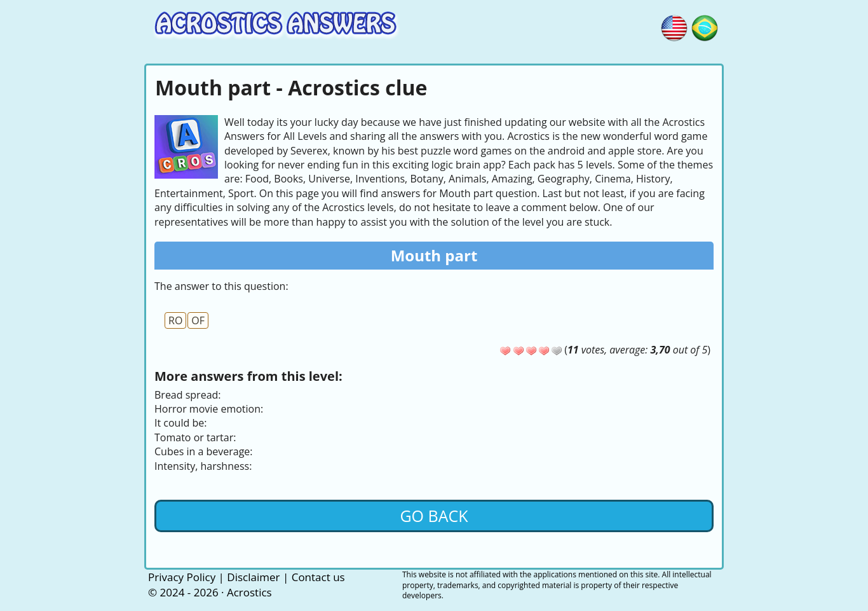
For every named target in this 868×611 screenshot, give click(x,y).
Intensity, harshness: (203, 466)
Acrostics (249, 592)
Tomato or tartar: (195, 437)
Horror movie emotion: (209, 409)
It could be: (180, 423)
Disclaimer (253, 577)
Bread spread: (188, 395)
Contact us (318, 577)
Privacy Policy (182, 577)
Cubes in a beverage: (204, 451)
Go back (434, 516)
